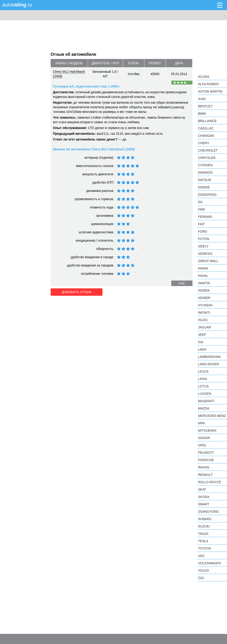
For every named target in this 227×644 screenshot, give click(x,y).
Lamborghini (209, 357)
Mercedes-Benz (212, 416)
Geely (203, 246)
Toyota (204, 548)
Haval (203, 276)
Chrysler (207, 158)
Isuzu (203, 320)
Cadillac (206, 128)
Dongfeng (207, 195)
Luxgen (205, 394)
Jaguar (205, 327)
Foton (204, 239)
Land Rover (208, 364)
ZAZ (201, 578)
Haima (203, 268)
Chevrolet (208, 150)
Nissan (204, 438)
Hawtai (204, 283)
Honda (204, 290)
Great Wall (208, 261)
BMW (202, 114)
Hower (204, 298)
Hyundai (205, 305)
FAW (201, 209)
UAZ (201, 556)
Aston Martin (210, 91)
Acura (204, 77)
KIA (201, 342)
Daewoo (205, 173)
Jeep (202, 335)
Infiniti (204, 313)
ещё (182, 283)
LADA (202, 349)
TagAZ (203, 534)
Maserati (206, 401)
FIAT (201, 224)
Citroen (205, 165)
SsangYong (208, 512)
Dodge (204, 187)
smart (204, 504)
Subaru (205, 519)
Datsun (205, 180)
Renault (205, 475)
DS (200, 202)
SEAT (202, 489)
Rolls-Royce (210, 482)
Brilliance (207, 121)
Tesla (203, 541)
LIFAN (202, 379)
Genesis (205, 254)
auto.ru (17, 5)
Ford (203, 231)
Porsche (206, 460)
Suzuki (204, 526)
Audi (202, 99)
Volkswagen (209, 563)
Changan (206, 136)
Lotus (203, 386)
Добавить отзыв (77, 292)
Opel (202, 445)
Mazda (204, 408)
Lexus (203, 372)
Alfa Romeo (208, 84)
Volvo (203, 571)
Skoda (204, 497)
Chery (204, 143)
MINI (201, 423)
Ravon (204, 467)
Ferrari (205, 217)
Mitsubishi (207, 430)
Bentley (205, 106)
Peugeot (206, 453)
